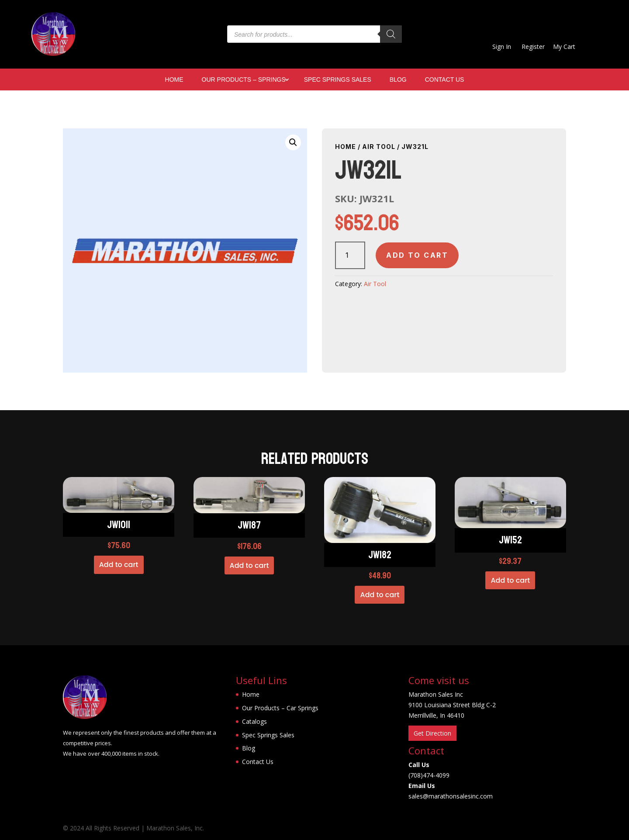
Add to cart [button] (119, 565)
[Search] (391, 34)
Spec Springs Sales (338, 80)
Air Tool (379, 147)
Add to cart (417, 255)
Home (174, 80)
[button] (293, 142)
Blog (398, 80)
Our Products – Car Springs (280, 708)
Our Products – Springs (244, 80)
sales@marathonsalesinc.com (451, 796)
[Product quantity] (350, 255)
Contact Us (445, 80)
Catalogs (254, 721)
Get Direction (432, 733)
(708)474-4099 (429, 775)
